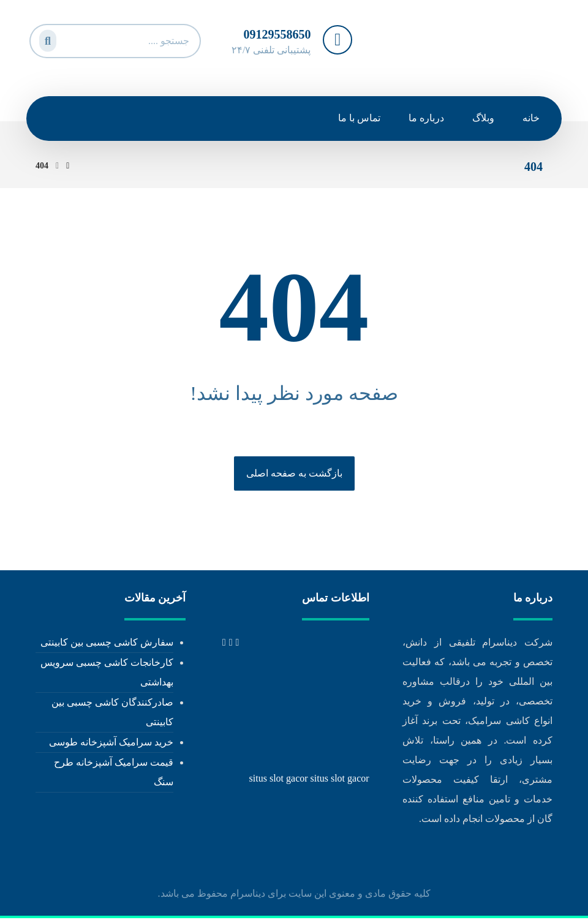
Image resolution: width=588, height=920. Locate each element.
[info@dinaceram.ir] (224, 643)
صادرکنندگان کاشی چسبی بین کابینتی (112, 713)
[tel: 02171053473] (231, 643)
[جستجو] (46, 38)
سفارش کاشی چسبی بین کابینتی (107, 643)
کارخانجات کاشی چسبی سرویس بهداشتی (107, 673)
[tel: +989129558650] (238, 643)
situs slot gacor (279, 779)
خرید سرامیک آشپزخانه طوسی (111, 743)
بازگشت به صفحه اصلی (294, 474)
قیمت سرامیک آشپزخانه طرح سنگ (114, 773)
